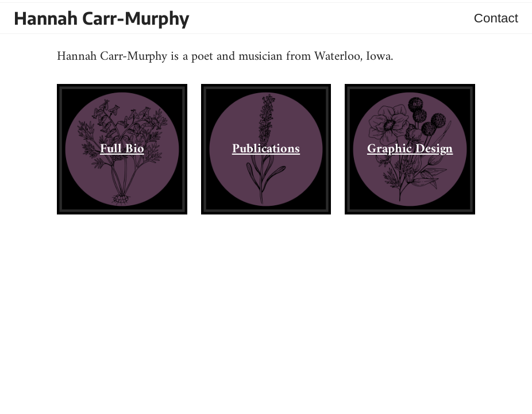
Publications (266, 149)
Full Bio (122, 149)
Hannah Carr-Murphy (102, 18)
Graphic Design (410, 149)
